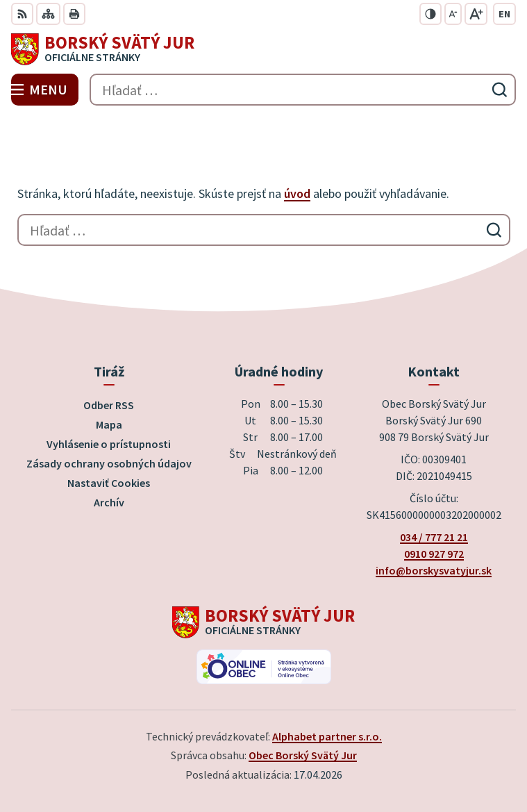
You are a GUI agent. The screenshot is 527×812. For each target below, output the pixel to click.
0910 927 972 (434, 554)
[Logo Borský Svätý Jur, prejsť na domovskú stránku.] (263, 49)
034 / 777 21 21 (434, 537)
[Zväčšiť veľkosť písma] (476, 14)
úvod (297, 193)
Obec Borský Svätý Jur (303, 755)
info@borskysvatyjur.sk (434, 570)
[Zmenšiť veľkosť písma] (453, 14)
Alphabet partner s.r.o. (327, 736)
